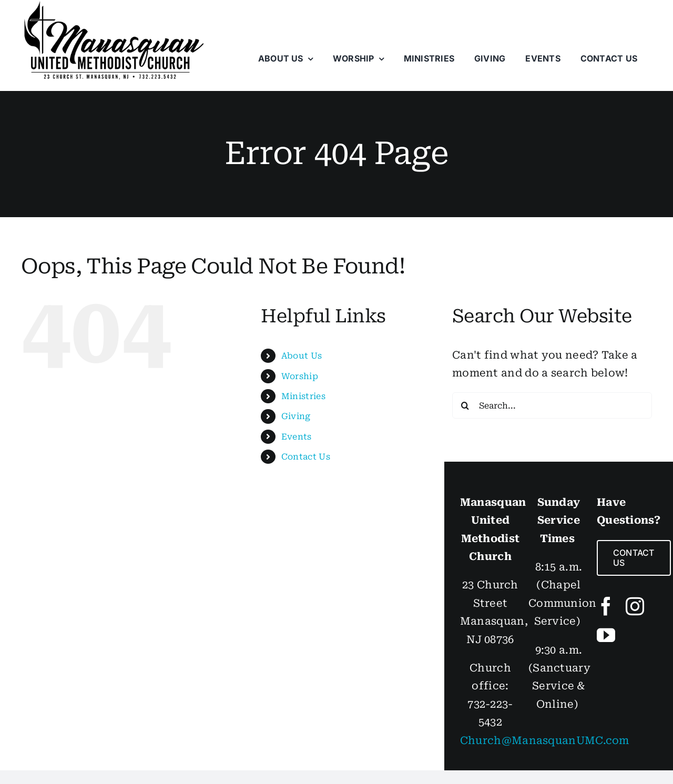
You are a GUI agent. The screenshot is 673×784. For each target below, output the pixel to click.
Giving (296, 416)
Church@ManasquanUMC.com (545, 740)
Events (297, 437)
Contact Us (306, 457)
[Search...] (552, 405)
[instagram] (635, 606)
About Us (302, 356)
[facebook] (606, 606)
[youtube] (606, 635)
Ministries (303, 396)
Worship (300, 376)
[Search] (465, 405)
